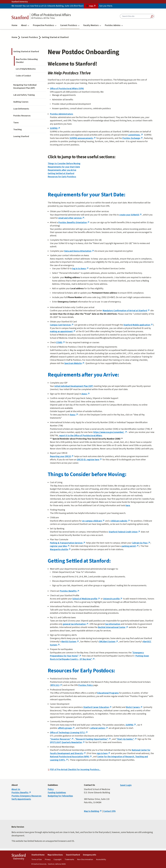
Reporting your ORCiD (62, 456)
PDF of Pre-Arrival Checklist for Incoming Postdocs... (75, 770)
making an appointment (63, 332)
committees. (136, 135)
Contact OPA (109, 811)
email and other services (71, 218)
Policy (51, 789)
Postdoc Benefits (70, 591)
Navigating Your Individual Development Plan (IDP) (25, 86)
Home (14, 25)
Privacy (48, 859)
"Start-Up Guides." (127, 739)
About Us (16, 789)
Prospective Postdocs (45, 25)
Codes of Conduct (23, 76)
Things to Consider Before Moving (64, 164)
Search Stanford (73, 855)
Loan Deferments (21, 109)
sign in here (104, 753)
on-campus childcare (93, 521)
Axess (86, 394)
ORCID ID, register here (89, 460)
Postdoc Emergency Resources (26, 796)
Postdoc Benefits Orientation (74, 223)
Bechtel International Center (113, 627)
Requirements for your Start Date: (87, 195)
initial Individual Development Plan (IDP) (74, 386)
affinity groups (66, 728)
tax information (113, 624)
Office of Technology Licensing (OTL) (69, 733)
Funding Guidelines (57, 793)
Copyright (58, 859)
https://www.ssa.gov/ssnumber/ (110, 432)
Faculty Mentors (92, 25)
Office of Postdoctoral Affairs (51, 15)
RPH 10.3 (56, 685)
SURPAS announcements (83, 138)
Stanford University (20, 2)
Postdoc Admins (114, 25)
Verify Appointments (21, 799)
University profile (113, 599)
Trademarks (69, 859)
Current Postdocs (70, 25)
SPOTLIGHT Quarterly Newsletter (67, 742)
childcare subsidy (120, 521)
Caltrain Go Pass (141, 543)
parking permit (130, 546)
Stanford (20, 18)
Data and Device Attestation (79, 251)
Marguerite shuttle (60, 550)
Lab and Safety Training (24, 95)
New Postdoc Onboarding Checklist (27, 61)
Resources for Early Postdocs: (81, 671)
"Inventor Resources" (62, 739)
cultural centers (99, 728)
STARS (61, 343)
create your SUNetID (131, 215)
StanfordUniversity (19, 857)
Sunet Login (126, 785)
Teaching (18, 130)
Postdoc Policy (86, 685)
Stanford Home (38, 855)
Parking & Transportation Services (68, 543)
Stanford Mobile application (138, 325)
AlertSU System (70, 642)
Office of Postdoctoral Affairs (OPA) (67, 89)
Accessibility (101, 859)
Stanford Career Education (98, 707)
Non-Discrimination (85, 859)
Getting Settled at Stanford (61, 173)
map (94, 7)
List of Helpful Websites (26, 69)
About (25, 25)
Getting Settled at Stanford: (79, 561)
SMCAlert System (109, 642)
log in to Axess (81, 269)
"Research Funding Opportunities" (93, 739)
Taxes (16, 123)
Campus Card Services (62, 325)
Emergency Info (90, 855)
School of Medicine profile (86, 599)
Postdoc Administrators (62, 114)
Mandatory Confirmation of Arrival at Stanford (126, 311)
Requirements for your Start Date (64, 167)
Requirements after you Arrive (62, 170)
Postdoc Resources (22, 116)
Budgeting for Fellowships (60, 796)
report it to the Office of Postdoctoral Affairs (81, 436)
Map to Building (93, 811)
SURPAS (55, 128)
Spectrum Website (74, 363)
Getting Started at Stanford (55, 37)
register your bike (60, 546)
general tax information (76, 624)
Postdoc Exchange (133, 138)
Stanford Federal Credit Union (125, 532)
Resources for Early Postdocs (62, 177)
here (128, 506)
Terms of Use (37, 859)
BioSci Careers (134, 707)
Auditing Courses (21, 102)
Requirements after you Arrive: (83, 375)
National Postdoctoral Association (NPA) (71, 757)
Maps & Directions (55, 855)
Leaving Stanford (21, 136)
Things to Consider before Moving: (87, 474)
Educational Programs (108, 693)
